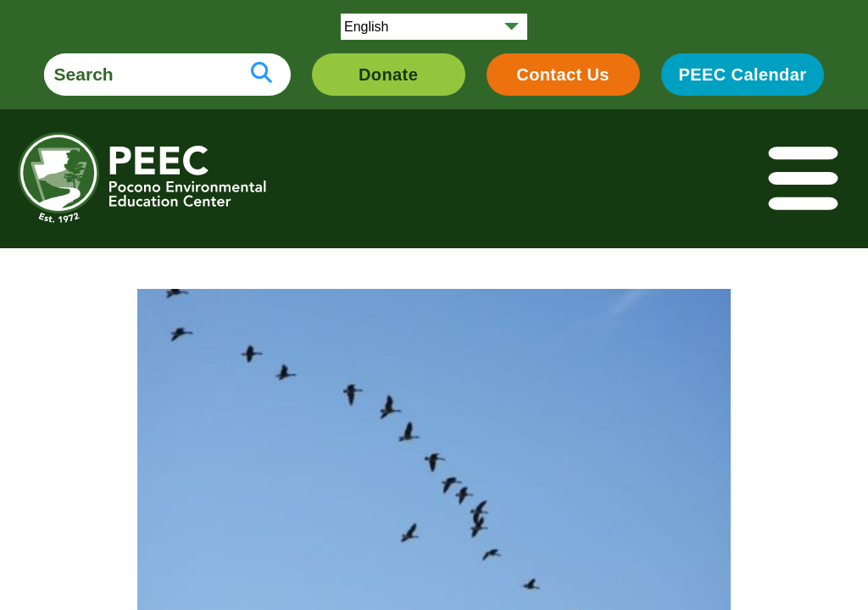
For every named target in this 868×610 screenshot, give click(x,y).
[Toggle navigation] (804, 179)
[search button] (262, 75)
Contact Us (563, 75)
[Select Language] (434, 27)
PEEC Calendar (743, 75)
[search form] (138, 75)
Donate (388, 75)
